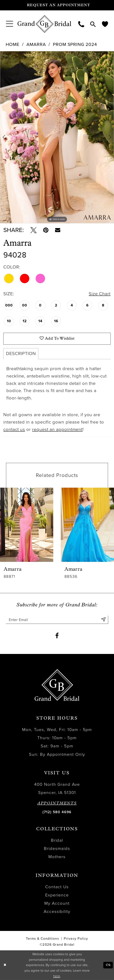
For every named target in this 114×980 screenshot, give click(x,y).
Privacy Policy (76, 939)
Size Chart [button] (100, 294)
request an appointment (57, 429)
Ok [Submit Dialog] (108, 965)
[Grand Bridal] (44, 24)
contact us (14, 429)
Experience (57, 895)
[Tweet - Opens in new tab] (33, 230)
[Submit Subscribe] (103, 620)
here (57, 976)
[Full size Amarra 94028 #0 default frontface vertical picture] (57, 137)
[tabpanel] (57, 137)
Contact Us (57, 887)
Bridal (57, 840)
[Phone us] (81, 24)
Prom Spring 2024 (75, 44)
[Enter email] (57, 620)
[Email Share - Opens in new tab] (58, 230)
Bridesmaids (57, 849)
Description (21, 354)
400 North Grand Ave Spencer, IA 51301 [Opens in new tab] (57, 789)
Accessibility (57, 912)
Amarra (36, 44)
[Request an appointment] (57, 5)
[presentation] (27, 525)
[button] (10, 24)
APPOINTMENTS (57, 803)
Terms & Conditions (42, 939)
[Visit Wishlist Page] (105, 24)
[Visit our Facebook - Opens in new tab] (57, 636)
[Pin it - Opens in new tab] (46, 230)
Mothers (57, 857)
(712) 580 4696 (57, 812)
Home (13, 44)
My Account (57, 903)
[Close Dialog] (5, 965)
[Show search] (93, 24)
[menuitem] (10, 24)
